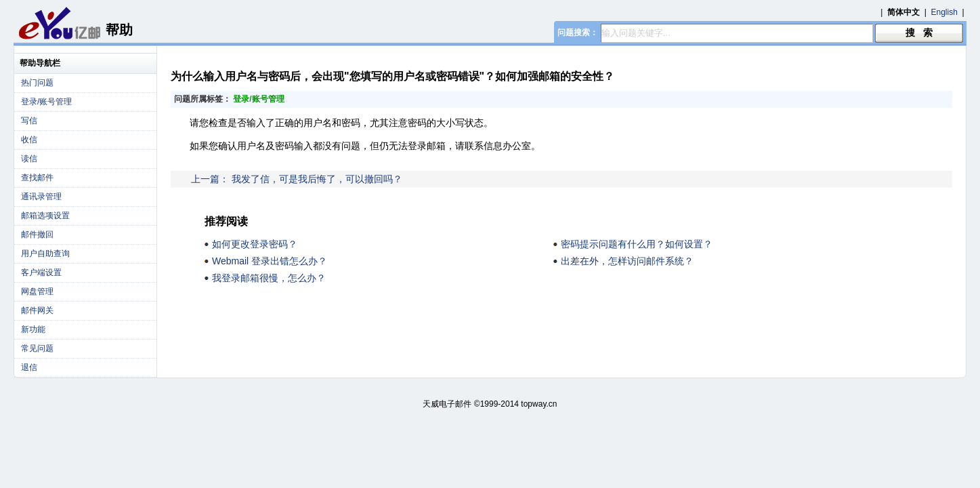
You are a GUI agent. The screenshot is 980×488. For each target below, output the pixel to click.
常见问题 (37, 348)
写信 (29, 121)
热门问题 (37, 83)
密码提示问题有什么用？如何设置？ (637, 244)
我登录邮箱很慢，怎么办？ (269, 278)
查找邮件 (37, 178)
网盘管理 (37, 291)
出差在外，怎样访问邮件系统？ (627, 261)
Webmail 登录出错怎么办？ (270, 261)
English (944, 12)
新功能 (33, 329)
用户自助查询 (45, 253)
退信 (29, 367)
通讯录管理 (41, 197)
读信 (29, 159)
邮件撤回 (37, 235)
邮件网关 (37, 310)
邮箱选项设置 (45, 216)
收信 (29, 140)
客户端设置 (41, 272)
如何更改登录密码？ (255, 244)
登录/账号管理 (46, 102)
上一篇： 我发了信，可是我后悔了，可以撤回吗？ (297, 179)
